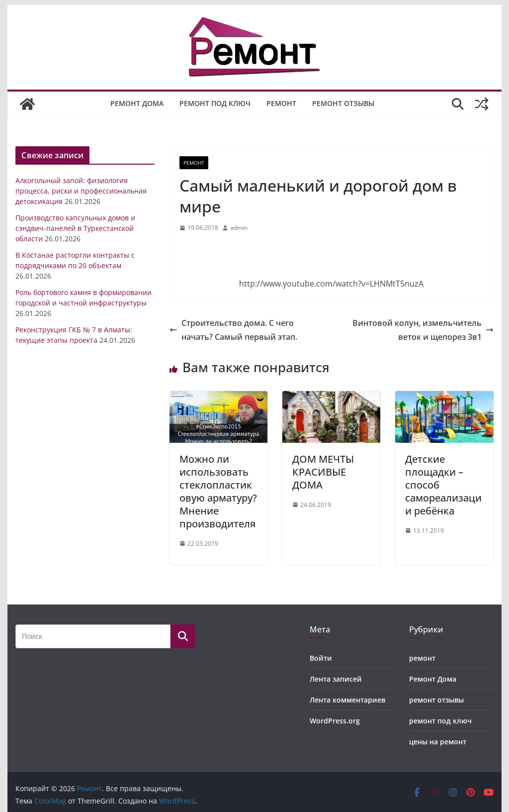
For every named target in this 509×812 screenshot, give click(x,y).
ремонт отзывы (343, 103)
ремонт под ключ (215, 103)
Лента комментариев (347, 700)
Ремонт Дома (137, 103)
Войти (321, 658)
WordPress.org (335, 721)
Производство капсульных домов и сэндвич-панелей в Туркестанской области (75, 228)
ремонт (281, 103)
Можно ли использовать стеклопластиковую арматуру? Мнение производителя (218, 491)
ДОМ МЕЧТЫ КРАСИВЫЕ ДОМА (323, 472)
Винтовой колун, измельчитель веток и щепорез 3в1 (423, 330)
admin (239, 228)
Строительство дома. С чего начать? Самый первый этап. (233, 330)
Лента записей (336, 679)
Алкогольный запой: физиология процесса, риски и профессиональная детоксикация (81, 191)
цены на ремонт (438, 742)
